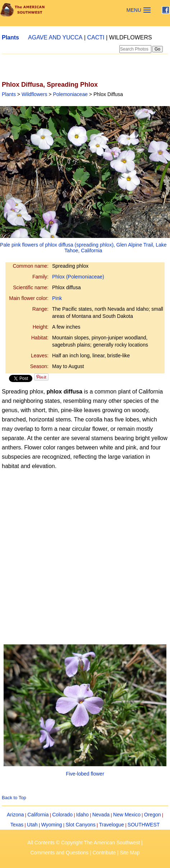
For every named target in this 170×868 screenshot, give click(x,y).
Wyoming (51, 825)
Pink (57, 298)
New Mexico (127, 815)
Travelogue (112, 825)
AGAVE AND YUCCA (55, 37)
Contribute (104, 853)
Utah (32, 825)
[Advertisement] (67, 547)
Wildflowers (35, 94)
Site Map (130, 853)
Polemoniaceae (70, 94)
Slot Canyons (80, 825)
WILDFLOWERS (131, 37)
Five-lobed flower (85, 774)
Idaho (82, 815)
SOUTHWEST (144, 825)
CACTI (96, 37)
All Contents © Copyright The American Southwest (84, 843)
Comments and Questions (59, 853)
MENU (134, 10)
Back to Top (14, 798)
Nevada (101, 815)
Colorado (62, 815)
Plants (10, 37)
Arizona (15, 815)
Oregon (153, 815)
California (38, 815)
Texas (17, 825)
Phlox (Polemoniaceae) (78, 277)
